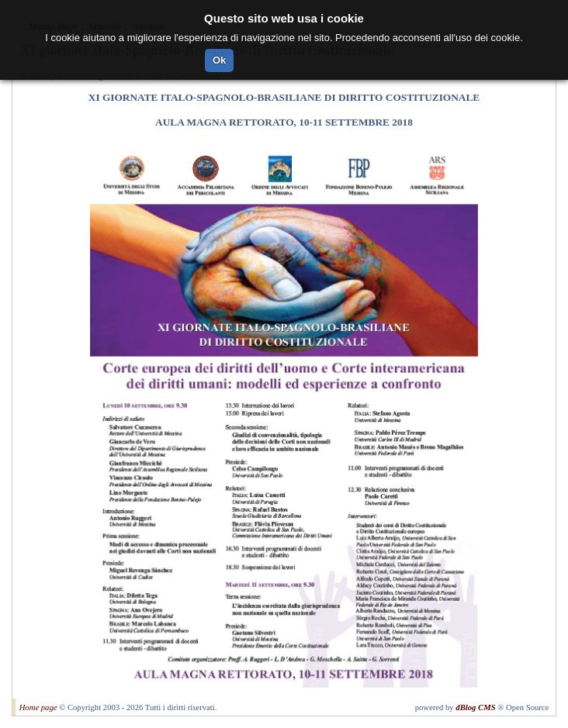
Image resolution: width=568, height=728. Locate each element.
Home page (38, 707)
